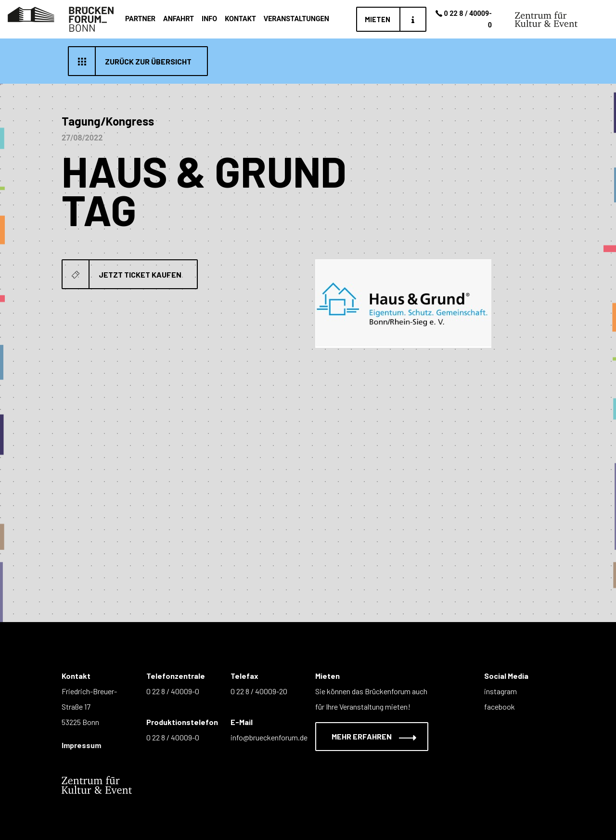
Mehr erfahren (368, 736)
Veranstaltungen (296, 19)
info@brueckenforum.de (269, 737)
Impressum (81, 745)
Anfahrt (179, 19)
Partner (140, 19)
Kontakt (240, 19)
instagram (500, 691)
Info (209, 19)
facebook (500, 706)
